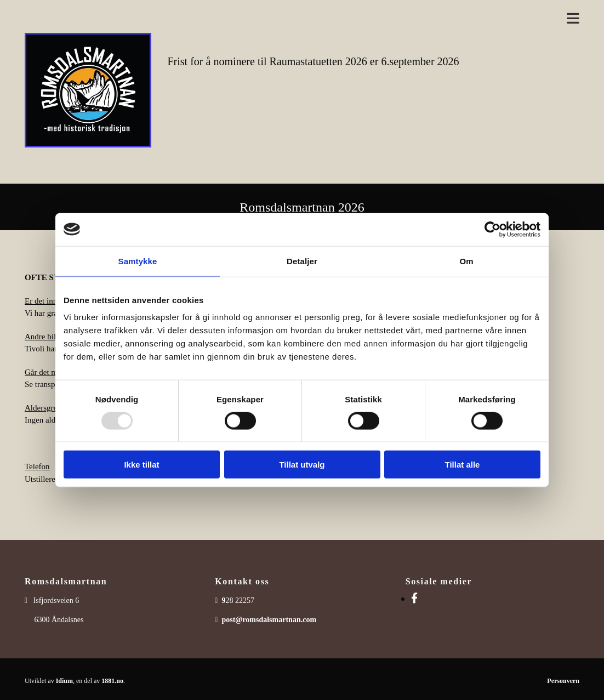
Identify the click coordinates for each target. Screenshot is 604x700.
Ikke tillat (141, 465)
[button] (374, 19)
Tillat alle (463, 465)
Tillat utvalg (302, 465)
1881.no (112, 681)
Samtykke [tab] (138, 261)
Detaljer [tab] (302, 261)
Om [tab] (466, 261)
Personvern (563, 681)
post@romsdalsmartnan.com (269, 620)
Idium (64, 681)
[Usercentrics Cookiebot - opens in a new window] (492, 229)
